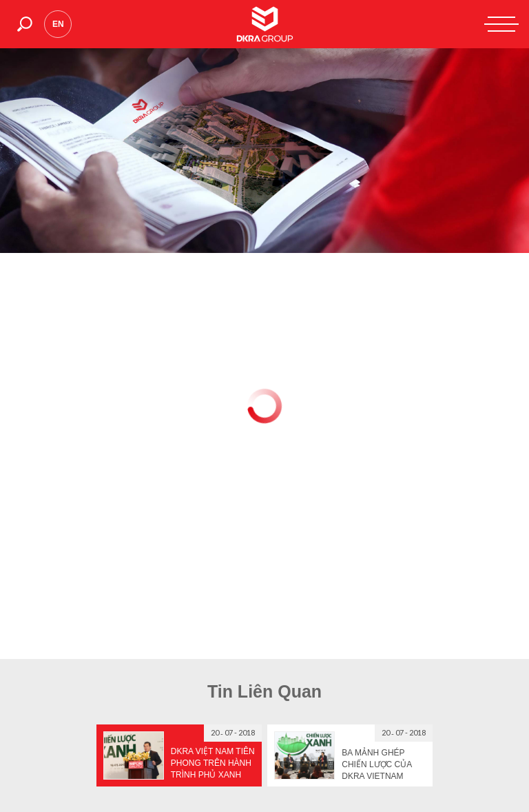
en (58, 24)
